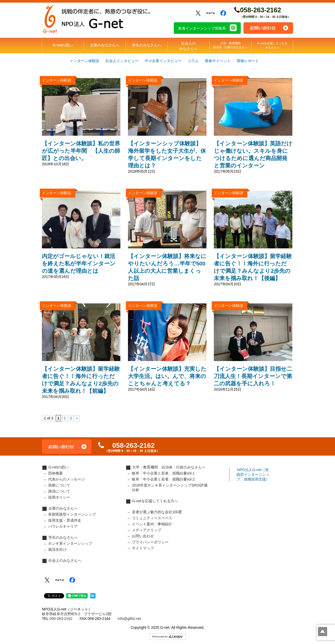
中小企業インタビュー (163, 61)
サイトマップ (143, 548)
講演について (59, 491)
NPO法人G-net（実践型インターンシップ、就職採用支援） (253, 474)
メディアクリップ (147, 530)
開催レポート (248, 61)
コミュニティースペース (152, 518)
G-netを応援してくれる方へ (155, 501)
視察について (59, 485)
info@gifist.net (129, 619)
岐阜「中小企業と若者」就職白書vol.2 (163, 479)
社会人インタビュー (122, 61)
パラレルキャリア (63, 526)
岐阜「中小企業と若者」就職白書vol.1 (163, 473)
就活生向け (57, 549)
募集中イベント (218, 61)
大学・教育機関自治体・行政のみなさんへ (230, 45)
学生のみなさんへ (147, 45)
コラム (193, 61)
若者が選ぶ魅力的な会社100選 (157, 512)
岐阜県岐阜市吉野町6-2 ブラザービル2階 (77, 614)
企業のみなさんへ (105, 45)
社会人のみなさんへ (188, 46)
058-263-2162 (261, 10)
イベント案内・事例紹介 (152, 524)
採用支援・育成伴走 (65, 520)
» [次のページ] (77, 418)
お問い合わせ (268, 28)
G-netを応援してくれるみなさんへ (272, 45)
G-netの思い (63, 45)
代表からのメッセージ (66, 479)
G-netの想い (58, 467)
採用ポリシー (59, 497)
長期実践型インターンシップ (72, 514)
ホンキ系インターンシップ (70, 543)
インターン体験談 (85, 61)
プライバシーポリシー (150, 542)
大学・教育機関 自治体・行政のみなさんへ (169, 467)
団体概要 (55, 473)
